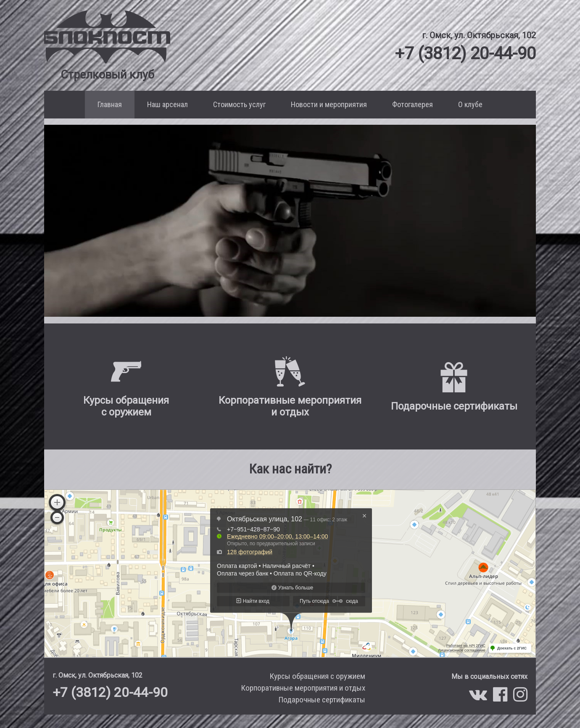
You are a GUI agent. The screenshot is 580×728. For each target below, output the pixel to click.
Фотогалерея (413, 104)
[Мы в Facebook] (502, 698)
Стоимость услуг (239, 104)
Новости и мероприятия (329, 104)
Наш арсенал (167, 104)
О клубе (470, 104)
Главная (110, 104)
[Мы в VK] (480, 698)
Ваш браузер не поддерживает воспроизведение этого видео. (290, 221)
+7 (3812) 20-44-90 (465, 53)
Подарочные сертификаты (322, 700)
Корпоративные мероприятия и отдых (303, 688)
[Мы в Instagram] (520, 698)
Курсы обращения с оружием (317, 676)
